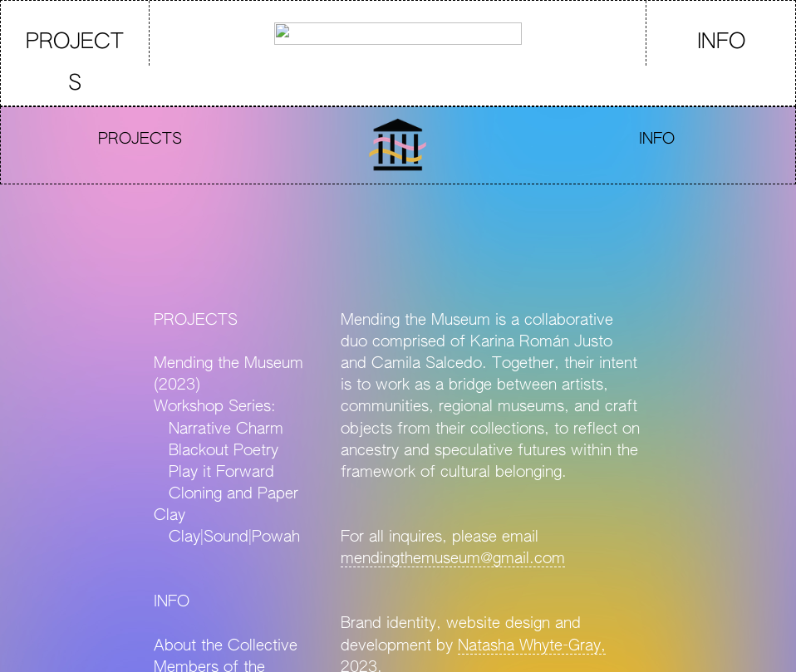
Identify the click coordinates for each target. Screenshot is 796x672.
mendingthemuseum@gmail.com (453, 559)
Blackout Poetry (224, 451)
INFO (721, 43)
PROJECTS (75, 64)
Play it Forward (214, 473)
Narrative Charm (219, 429)
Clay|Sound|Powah (234, 537)
